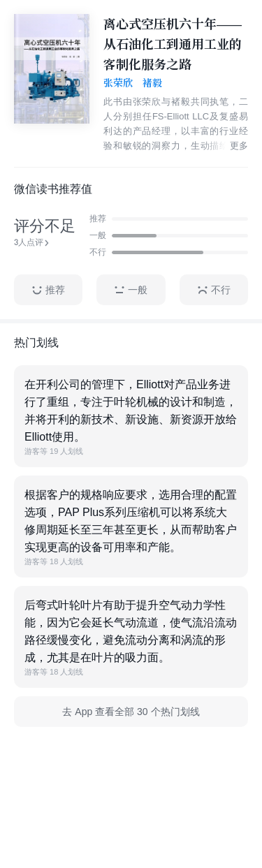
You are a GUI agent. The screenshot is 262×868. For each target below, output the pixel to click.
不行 (214, 290)
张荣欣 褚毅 (133, 83)
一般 (131, 290)
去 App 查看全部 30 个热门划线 (131, 712)
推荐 (48, 290)
